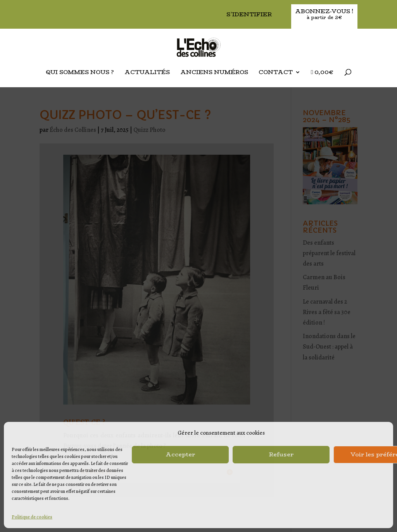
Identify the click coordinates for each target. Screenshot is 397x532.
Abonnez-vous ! (324, 15)
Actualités (147, 73)
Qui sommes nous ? (80, 73)
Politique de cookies (32, 517)
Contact (276, 73)
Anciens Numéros (214, 73)
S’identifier (249, 15)
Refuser (281, 454)
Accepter (180, 454)
